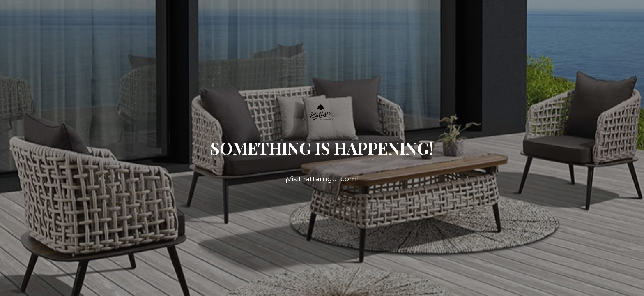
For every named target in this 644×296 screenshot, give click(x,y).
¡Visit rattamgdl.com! (322, 179)
